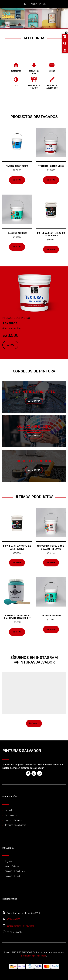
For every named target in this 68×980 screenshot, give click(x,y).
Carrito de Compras (14, 820)
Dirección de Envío (13, 876)
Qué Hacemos (11, 815)
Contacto (9, 810)
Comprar (17, 180)
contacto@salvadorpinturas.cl (20, 926)
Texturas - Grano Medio (51, 166)
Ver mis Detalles (12, 866)
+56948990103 (14, 919)
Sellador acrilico (17, 233)
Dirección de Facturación (16, 871)
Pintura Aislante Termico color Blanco (51, 234)
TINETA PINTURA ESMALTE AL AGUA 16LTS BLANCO (51, 548)
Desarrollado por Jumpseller (34, 956)
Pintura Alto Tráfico (17, 166)
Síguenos (34, 723)
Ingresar (9, 861)
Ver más (10, 345)
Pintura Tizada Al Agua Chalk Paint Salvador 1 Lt (17, 617)
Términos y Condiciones (16, 825)
